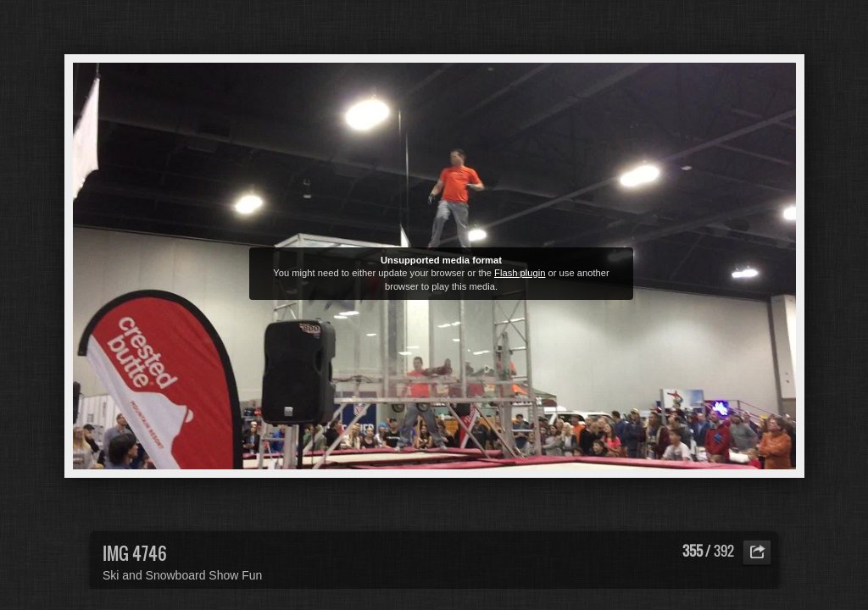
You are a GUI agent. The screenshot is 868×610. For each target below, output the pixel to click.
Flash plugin (520, 273)
